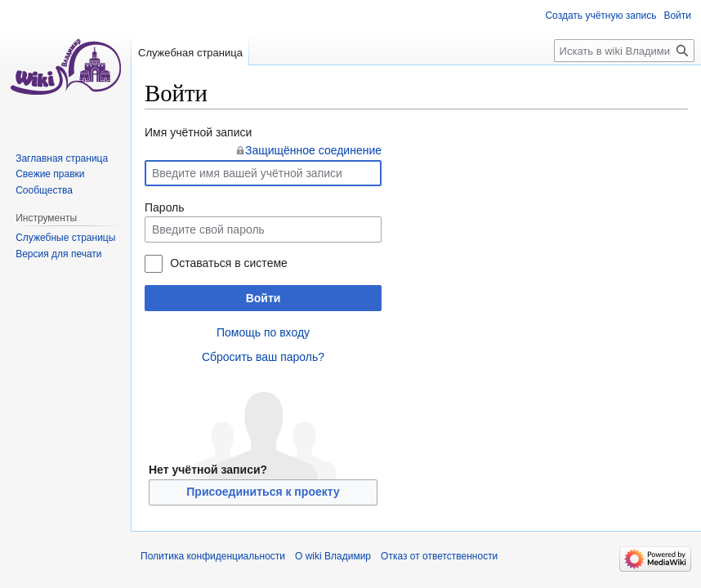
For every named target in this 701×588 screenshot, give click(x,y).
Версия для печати (58, 254)
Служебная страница (190, 53)
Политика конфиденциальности (213, 556)
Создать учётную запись (601, 16)
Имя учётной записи (198, 132)
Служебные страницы (65, 238)
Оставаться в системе (228, 263)
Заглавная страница (62, 158)
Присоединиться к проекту (263, 492)
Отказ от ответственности (439, 556)
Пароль (165, 207)
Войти (263, 298)
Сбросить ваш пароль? (263, 357)
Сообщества (44, 190)
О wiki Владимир (333, 556)
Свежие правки (50, 174)
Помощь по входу (263, 332)
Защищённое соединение (313, 150)
